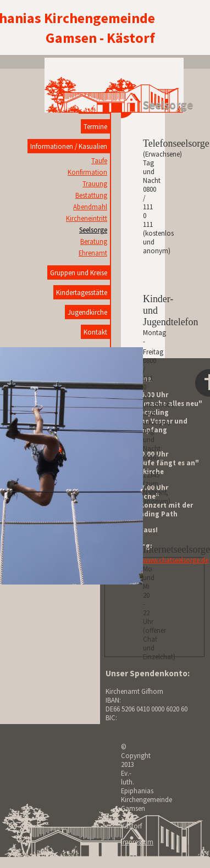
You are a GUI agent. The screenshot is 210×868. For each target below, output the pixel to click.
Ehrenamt (93, 253)
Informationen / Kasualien (69, 146)
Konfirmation (87, 172)
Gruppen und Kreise (79, 272)
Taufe (99, 160)
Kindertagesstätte (82, 292)
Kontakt (95, 332)
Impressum (137, 842)
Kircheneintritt (87, 218)
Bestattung (91, 195)
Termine (95, 126)
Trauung (95, 183)
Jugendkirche (87, 312)
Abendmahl (90, 207)
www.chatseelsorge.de (176, 560)
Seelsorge (93, 230)
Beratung (94, 241)
